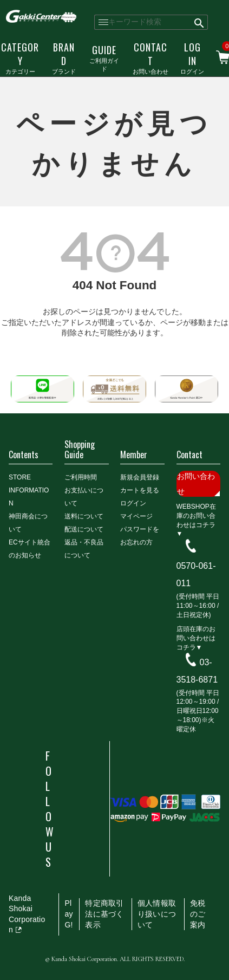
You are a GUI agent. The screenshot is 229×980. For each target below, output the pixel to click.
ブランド (64, 58)
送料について (84, 516)
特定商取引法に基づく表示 (104, 914)
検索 (199, 22)
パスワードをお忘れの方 (140, 536)
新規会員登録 (140, 477)
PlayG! (68, 914)
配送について (84, 529)
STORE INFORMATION (29, 490)
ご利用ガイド (104, 58)
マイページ (136, 516)
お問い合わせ (151, 58)
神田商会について (28, 523)
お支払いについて (84, 497)
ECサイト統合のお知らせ (30, 549)
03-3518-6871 (197, 671)
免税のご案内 (198, 914)
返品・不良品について (84, 549)
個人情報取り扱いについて (157, 914)
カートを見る (140, 490)
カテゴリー (20, 58)
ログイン (192, 58)
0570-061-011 (196, 575)
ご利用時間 (81, 477)
